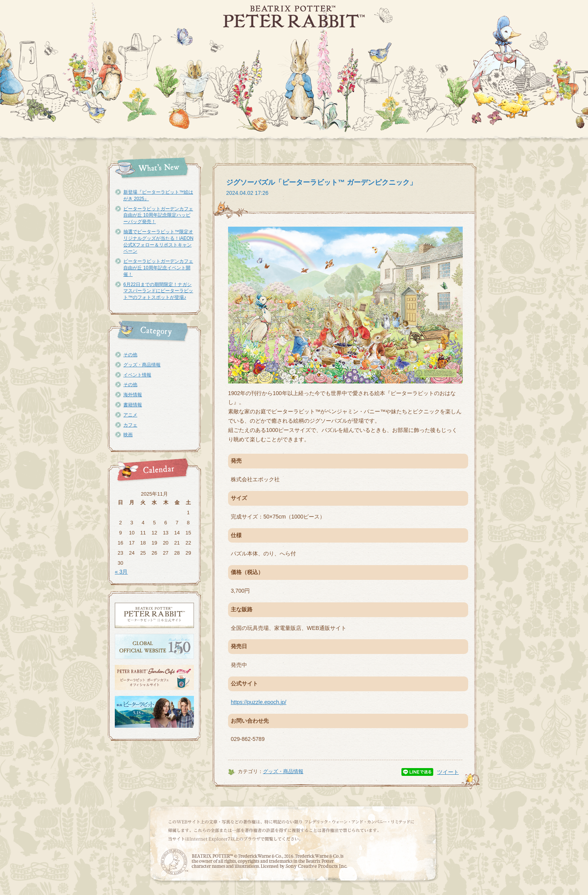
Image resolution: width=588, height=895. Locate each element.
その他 (130, 355)
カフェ (130, 425)
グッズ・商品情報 (142, 365)
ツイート (448, 772)
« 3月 (121, 572)
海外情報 (133, 395)
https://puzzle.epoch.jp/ (259, 702)
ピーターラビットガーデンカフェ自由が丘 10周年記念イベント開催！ (158, 268)
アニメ (130, 415)
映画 (128, 435)
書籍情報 (133, 405)
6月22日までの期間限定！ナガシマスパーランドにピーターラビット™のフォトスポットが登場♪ (158, 291)
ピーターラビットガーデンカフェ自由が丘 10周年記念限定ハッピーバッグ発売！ (158, 215)
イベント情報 (137, 375)
